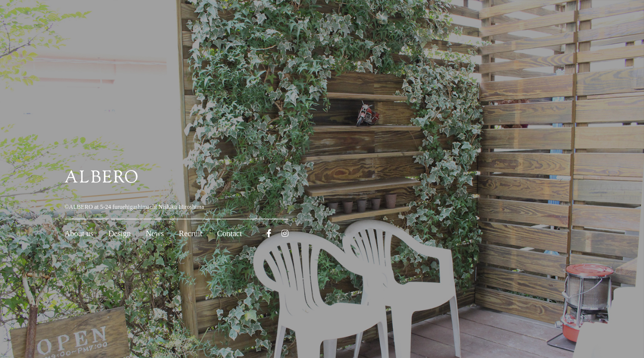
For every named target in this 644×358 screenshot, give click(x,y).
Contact (230, 233)
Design (120, 233)
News (155, 233)
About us (79, 233)
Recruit (191, 233)
